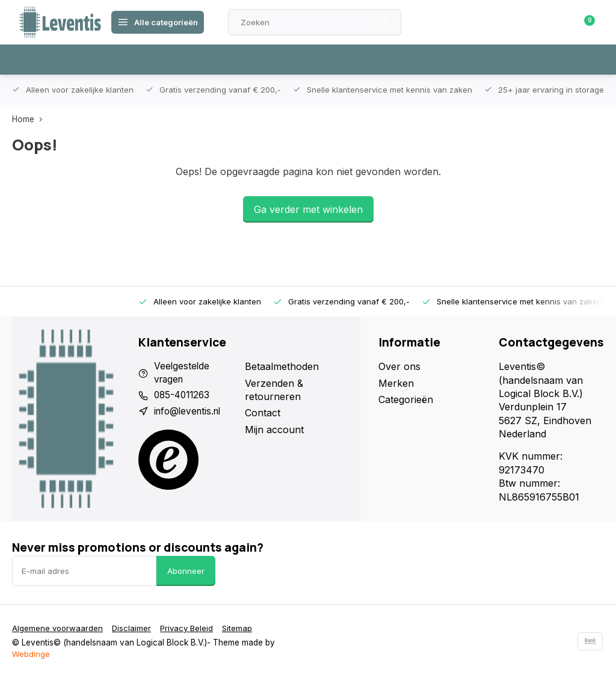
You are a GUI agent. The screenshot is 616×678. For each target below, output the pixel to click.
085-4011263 (184, 396)
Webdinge (31, 654)
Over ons (399, 366)
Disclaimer (134, 628)
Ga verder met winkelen (308, 209)
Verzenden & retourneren (274, 390)
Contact (263, 413)
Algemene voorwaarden (58, 628)
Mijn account (274, 430)
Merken (396, 383)
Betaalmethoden (282, 366)
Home (30, 119)
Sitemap (242, 628)
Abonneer (186, 571)
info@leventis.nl (190, 413)
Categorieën (406, 399)
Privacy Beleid (190, 628)
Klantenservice (461, 22)
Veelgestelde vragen (182, 373)
